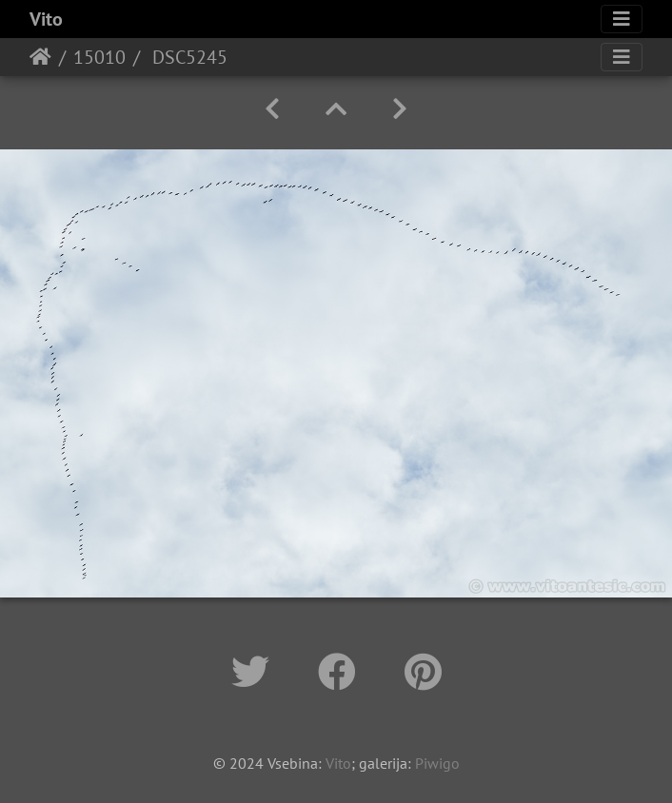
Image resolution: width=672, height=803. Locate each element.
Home (40, 57)
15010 (99, 57)
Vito (46, 19)
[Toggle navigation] (622, 19)
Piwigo (437, 763)
